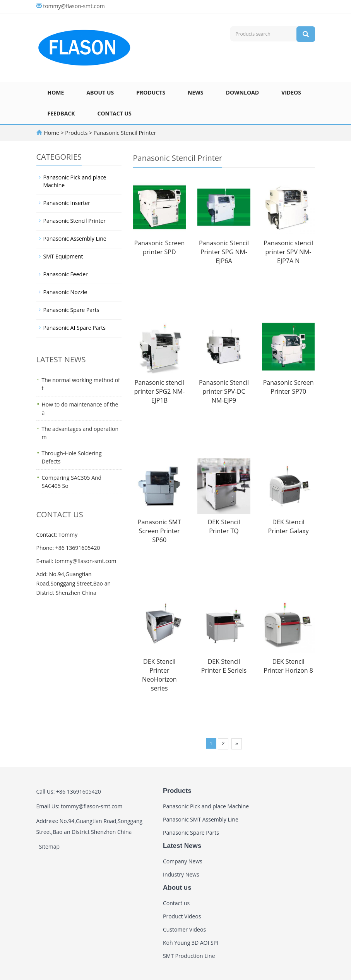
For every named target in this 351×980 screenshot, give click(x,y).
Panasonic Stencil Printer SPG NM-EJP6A (224, 252)
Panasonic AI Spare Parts (74, 328)
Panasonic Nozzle (65, 292)
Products (151, 92)
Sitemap (49, 847)
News (195, 92)
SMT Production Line (189, 956)
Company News (183, 861)
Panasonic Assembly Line (75, 239)
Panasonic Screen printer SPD (159, 247)
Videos (291, 92)
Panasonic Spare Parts (71, 310)
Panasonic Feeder (66, 274)
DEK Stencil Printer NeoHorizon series (159, 675)
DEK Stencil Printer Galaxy (289, 526)
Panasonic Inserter (67, 203)
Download (243, 92)
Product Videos (182, 916)
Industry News (181, 874)
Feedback (61, 113)
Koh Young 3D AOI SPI (191, 943)
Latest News (182, 846)
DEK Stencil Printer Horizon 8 (288, 666)
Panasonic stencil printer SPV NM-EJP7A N (288, 252)
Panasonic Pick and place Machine (75, 181)
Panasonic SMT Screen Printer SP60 (159, 531)
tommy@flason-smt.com (74, 6)
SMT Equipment (63, 256)
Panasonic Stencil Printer (124, 133)
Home (56, 92)
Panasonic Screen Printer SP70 (289, 387)
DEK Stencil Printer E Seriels (224, 666)
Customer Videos (184, 929)
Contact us (115, 113)
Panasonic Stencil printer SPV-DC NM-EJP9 (224, 391)
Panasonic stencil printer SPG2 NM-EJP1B (159, 391)
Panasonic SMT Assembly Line (201, 819)
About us (100, 92)
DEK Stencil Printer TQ (224, 526)
